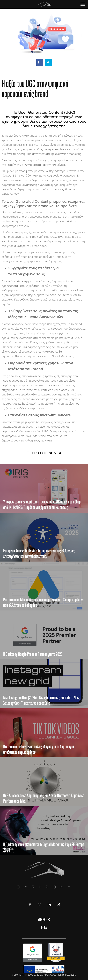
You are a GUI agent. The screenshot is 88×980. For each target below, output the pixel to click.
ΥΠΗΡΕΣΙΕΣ (44, 919)
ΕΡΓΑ (44, 928)
